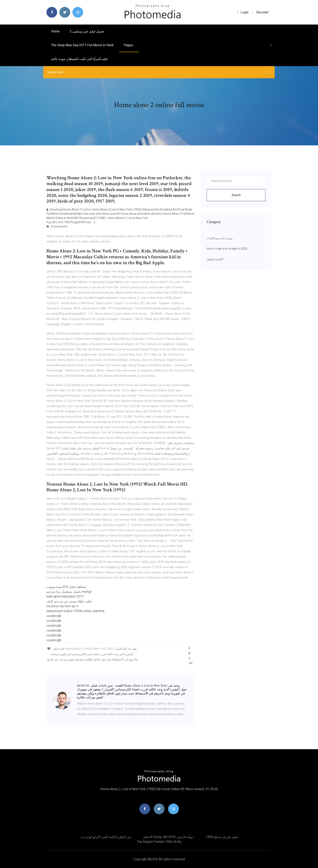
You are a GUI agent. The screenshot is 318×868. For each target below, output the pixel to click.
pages (129, 45)
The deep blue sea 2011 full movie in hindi (82, 45)
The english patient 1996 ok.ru (159, 842)
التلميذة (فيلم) (215, 259)
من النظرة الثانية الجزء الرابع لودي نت (106, 837)
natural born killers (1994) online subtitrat (75, 611)
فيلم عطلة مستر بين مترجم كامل (69, 601)
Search (236, 195)
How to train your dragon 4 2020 (227, 249)
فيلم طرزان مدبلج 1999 (222, 837)
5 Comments (57, 226)
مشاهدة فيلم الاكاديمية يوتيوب (66, 587)
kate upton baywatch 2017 (65, 596)
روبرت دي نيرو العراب (220, 238)
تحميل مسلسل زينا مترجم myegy (69, 592)
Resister (262, 12)
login (243, 12)
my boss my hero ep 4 (62, 606)
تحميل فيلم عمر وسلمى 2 (87, 31)
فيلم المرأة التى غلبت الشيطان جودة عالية (79, 59)
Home (55, 31)
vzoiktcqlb (54, 616)
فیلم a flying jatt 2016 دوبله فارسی (168, 837)
